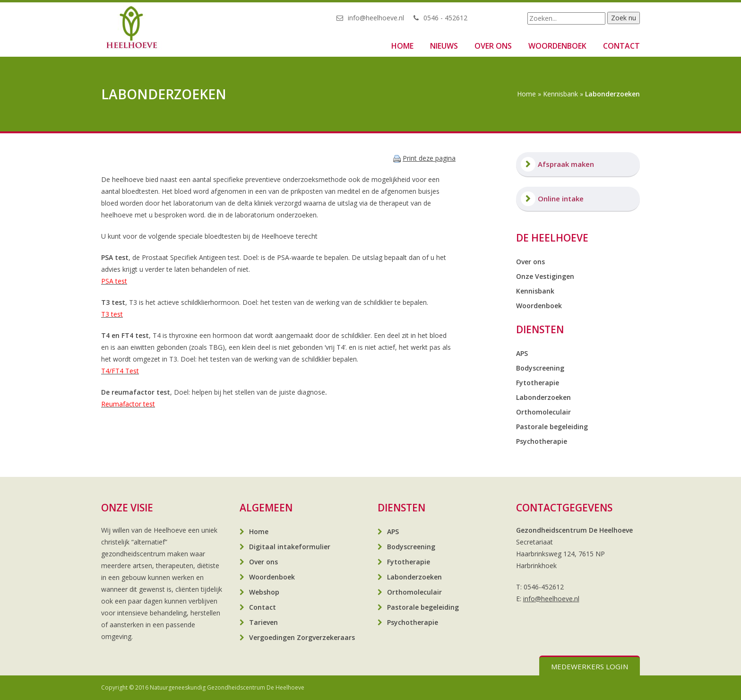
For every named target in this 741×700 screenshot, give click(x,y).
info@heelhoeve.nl (376, 18)
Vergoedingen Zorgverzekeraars (302, 637)
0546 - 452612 (445, 18)
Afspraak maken (566, 164)
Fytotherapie (538, 383)
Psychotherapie (542, 441)
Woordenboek (557, 46)
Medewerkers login (590, 666)
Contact (621, 46)
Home (402, 46)
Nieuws (444, 46)
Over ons (493, 46)
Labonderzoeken (543, 397)
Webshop (264, 592)
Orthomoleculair (543, 412)
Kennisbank (560, 94)
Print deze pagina (429, 158)
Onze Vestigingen (545, 276)
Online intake (561, 199)
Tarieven (263, 622)
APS (522, 353)
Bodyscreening (540, 368)
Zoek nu (624, 18)
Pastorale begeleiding (552, 427)
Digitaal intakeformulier (290, 547)
